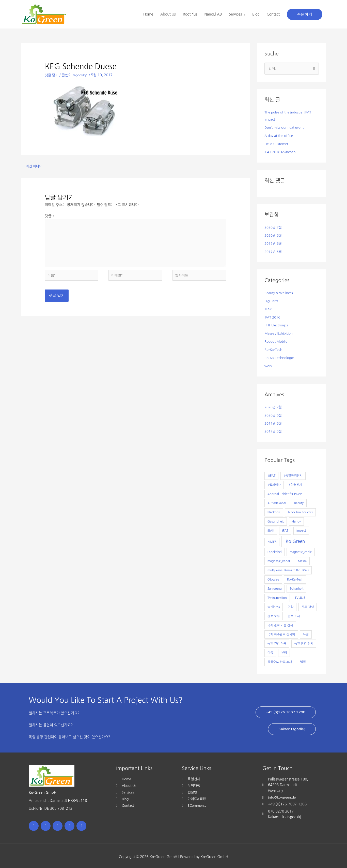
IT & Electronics (277, 324)
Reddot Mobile (277, 340)
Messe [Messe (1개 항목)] (302, 559)
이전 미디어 (33, 166)
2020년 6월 (274, 235)
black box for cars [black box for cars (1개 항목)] (300, 511)
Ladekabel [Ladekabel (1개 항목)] (275, 550)
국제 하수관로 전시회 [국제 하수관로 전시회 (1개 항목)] (281, 633)
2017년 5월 (274, 251)
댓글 (50, 216)
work (269, 364)
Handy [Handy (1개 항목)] (296, 520)
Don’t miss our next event (285, 128)
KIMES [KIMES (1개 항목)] (272, 540)
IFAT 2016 (273, 316)
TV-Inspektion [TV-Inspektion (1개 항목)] (277, 596)
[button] (305, 14)
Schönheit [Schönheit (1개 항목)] (296, 587)
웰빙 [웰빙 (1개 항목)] (303, 660)
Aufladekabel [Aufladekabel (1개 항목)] (277, 501)
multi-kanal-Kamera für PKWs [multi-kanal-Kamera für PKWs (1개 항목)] (288, 569)
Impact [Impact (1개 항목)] (301, 529)
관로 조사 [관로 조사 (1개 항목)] (294, 614)
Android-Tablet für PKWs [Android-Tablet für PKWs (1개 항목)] (285, 492)
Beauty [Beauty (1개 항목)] (299, 501)
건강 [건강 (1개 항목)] (291, 605)
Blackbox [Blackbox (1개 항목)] (274, 511)
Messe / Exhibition (279, 332)
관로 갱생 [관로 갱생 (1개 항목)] (308, 605)
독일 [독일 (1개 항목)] (306, 633)
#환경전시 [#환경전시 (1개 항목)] (295, 483)
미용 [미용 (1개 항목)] (270, 651)
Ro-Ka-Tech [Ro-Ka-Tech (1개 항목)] (295, 578)
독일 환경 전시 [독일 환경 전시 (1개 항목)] (304, 642)
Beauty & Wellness (280, 292)
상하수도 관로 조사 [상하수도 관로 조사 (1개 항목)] (280, 660)
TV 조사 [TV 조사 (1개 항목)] (300, 596)
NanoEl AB (213, 14)
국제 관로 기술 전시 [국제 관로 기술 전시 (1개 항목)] (280, 624)
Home (148, 14)
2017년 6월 (274, 243)
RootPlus (190, 14)
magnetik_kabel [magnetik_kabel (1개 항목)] (279, 559)
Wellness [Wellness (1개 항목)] (274, 605)
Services (235, 14)
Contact (273, 14)
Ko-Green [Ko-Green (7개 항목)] (295, 539)
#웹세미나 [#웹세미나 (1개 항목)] (274, 483)
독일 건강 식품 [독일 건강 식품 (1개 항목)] (277, 642)
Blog (256, 14)
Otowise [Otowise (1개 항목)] (273, 578)
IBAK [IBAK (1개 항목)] (271, 529)
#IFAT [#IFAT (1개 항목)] (271, 474)
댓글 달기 (52, 75)
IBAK (268, 308)
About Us (168, 14)
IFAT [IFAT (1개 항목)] (285, 529)
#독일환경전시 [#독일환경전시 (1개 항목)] (293, 474)
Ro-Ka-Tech (274, 348)
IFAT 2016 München (281, 152)
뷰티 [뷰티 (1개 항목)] (284, 651)
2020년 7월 (274, 227)
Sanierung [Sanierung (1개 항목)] (275, 587)
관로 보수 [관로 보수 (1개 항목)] (274, 614)
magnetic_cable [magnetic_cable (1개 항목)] (301, 550)
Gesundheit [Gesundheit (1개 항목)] (276, 520)
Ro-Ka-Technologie (280, 356)
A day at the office (280, 136)
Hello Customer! (278, 144)
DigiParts (272, 300)
